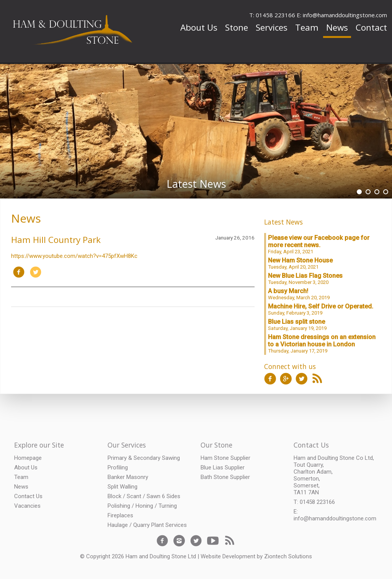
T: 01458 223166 (272, 15)
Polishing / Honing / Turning (142, 506)
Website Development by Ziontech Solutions (256, 556)
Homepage (28, 458)
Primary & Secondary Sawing (144, 458)
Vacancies (27, 506)
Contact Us (28, 496)
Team (307, 27)
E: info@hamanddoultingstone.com (342, 15)
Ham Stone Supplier (225, 458)
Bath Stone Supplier (225, 477)
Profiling (118, 467)
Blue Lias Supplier (223, 467)
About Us (199, 27)
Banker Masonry (128, 477)
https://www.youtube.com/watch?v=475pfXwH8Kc (74, 256)
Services (272, 27)
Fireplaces (120, 515)
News (337, 27)
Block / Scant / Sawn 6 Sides (144, 496)
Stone (237, 27)
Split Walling (122, 487)
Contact (371, 27)
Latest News (283, 222)
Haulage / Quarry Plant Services (147, 525)
